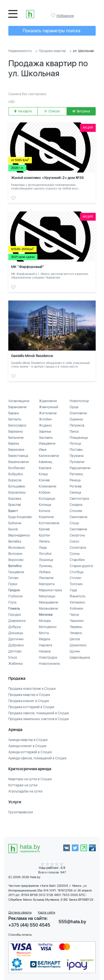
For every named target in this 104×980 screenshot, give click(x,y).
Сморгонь (77, 535)
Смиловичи (78, 517)
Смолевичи (78, 529)
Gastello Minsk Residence (32, 356)
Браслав (15, 505)
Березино (16, 432)
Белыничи (16, 438)
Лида (43, 548)
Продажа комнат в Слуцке (29, 701)
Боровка (15, 499)
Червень (76, 627)
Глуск (12, 602)
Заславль (46, 438)
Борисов (15, 480)
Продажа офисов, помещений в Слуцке (39, 713)
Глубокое (15, 596)
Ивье (43, 450)
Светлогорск (79, 499)
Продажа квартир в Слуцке (29, 695)
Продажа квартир (52, 51)
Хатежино (77, 602)
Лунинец (45, 566)
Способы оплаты (20, 935)
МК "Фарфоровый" (28, 267)
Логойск (45, 554)
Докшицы (16, 633)
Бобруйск (16, 474)
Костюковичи (49, 523)
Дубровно (16, 645)
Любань (45, 572)
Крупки (44, 535)
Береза (14, 444)
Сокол (74, 541)
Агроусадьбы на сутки (25, 791)
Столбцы (77, 572)
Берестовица (18, 456)
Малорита (47, 584)
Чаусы (74, 615)
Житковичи (48, 413)
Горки (13, 584)
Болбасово (17, 468)
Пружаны (77, 456)
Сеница (75, 493)
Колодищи (47, 499)
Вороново (16, 560)
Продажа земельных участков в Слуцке (39, 719)
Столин (75, 578)
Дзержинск (17, 621)
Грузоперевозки (21, 812)
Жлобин (45, 419)
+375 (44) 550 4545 (29, 925)
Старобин (77, 560)
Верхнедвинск (19, 535)
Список (52, 111)
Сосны (75, 554)
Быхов (13, 529)
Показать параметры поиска (51, 31)
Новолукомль (50, 664)
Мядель (45, 639)
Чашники (77, 621)
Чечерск (76, 633)
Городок (15, 615)
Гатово (13, 578)
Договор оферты (20, 913)
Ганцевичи (16, 572)
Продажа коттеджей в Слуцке (31, 707)
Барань (14, 413)
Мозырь (45, 621)
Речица (75, 480)
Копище (45, 505)
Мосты (44, 633)
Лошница (46, 560)
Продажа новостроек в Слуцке (32, 689)
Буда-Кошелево (20, 517)
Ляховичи (46, 578)
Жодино (45, 425)
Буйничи (15, 523)
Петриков (77, 425)
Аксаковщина (19, 401)
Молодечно (48, 627)
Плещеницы (79, 438)
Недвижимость (20, 51)
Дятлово (15, 651)
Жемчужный (49, 407)
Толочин (76, 584)
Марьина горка (50, 590)
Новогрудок (48, 658)
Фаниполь (78, 596)
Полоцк (75, 444)
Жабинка (15, 664)
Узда (73, 590)
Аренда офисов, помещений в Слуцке (37, 758)
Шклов (75, 639)
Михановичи (48, 609)
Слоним (76, 511)
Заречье (45, 432)
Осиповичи (78, 413)
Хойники (76, 609)
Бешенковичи (19, 462)
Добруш (15, 627)
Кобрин (45, 493)
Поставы (76, 450)
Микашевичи (49, 602)
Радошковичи (80, 468)
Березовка (16, 450)
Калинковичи (49, 456)
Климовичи (48, 486)
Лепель (44, 541)
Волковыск (17, 548)
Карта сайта (47, 913)
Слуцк (74, 523)
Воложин (15, 554)
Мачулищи (47, 596)
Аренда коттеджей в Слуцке (30, 752)
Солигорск (78, 548)
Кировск (45, 468)
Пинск (74, 432)
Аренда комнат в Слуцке (27, 746)
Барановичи (17, 407)
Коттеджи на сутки (23, 785)
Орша (74, 407)
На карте (23, 111)
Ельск (13, 658)
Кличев (44, 480)
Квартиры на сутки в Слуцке (30, 779)
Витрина (81, 111)
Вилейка (15, 541)
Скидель (76, 505)
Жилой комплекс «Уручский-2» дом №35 (47, 178)
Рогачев (76, 486)
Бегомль (15, 419)
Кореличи (46, 517)
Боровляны (17, 493)
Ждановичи (48, 401)
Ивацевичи (47, 444)
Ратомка (76, 474)
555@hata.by (72, 922)
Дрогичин (16, 639)
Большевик (17, 486)
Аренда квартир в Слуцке (28, 740)
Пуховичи (77, 462)
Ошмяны (76, 419)
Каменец (45, 462)
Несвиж (45, 651)
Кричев (44, 529)
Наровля (45, 645)
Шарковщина (80, 658)
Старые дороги (81, 566)
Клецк (43, 474)
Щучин (75, 651)
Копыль (45, 511)
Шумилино (78, 645)
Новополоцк (79, 401)
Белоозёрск (17, 425)
